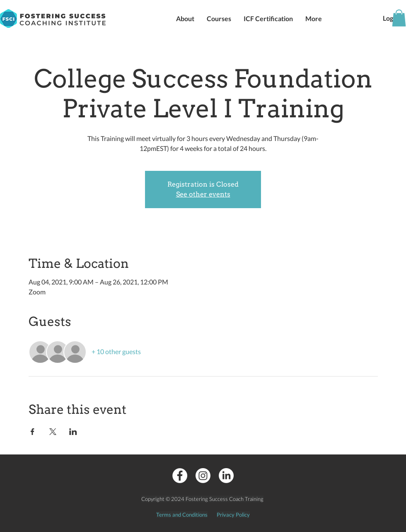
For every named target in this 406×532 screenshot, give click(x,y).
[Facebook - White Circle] (180, 476)
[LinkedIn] (226, 476)
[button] (185, 18)
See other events (203, 194)
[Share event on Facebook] (33, 432)
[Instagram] (203, 476)
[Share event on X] (53, 432)
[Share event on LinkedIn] (73, 432)
